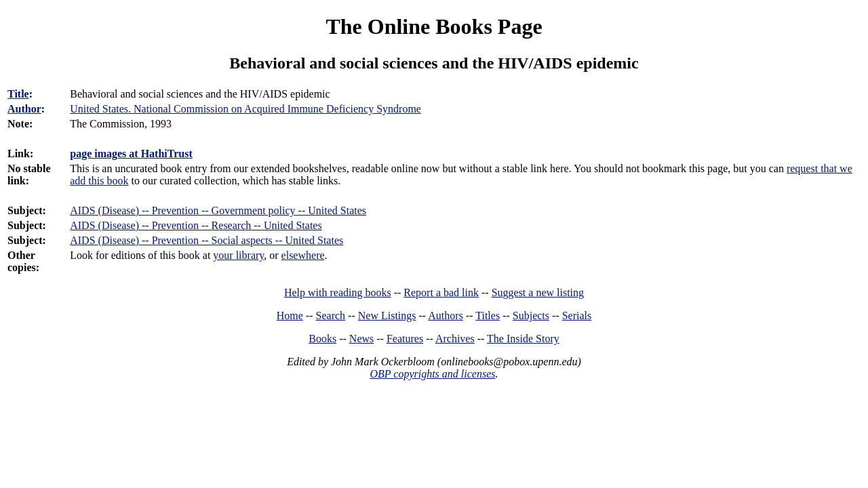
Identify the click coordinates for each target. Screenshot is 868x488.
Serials (577, 316)
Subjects (531, 316)
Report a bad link (441, 292)
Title (18, 94)
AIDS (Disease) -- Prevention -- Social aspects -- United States (206, 240)
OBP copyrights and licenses (432, 374)
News (361, 339)
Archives (455, 339)
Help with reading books (338, 292)
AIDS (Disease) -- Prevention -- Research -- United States (196, 225)
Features (405, 339)
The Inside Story (523, 339)
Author (24, 109)
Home (290, 316)
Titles (488, 316)
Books (322, 339)
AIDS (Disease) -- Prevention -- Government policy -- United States (218, 210)
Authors (446, 316)
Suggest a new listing (538, 292)
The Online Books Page (434, 26)
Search (331, 316)
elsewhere (303, 255)
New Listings (387, 316)
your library (238, 255)
